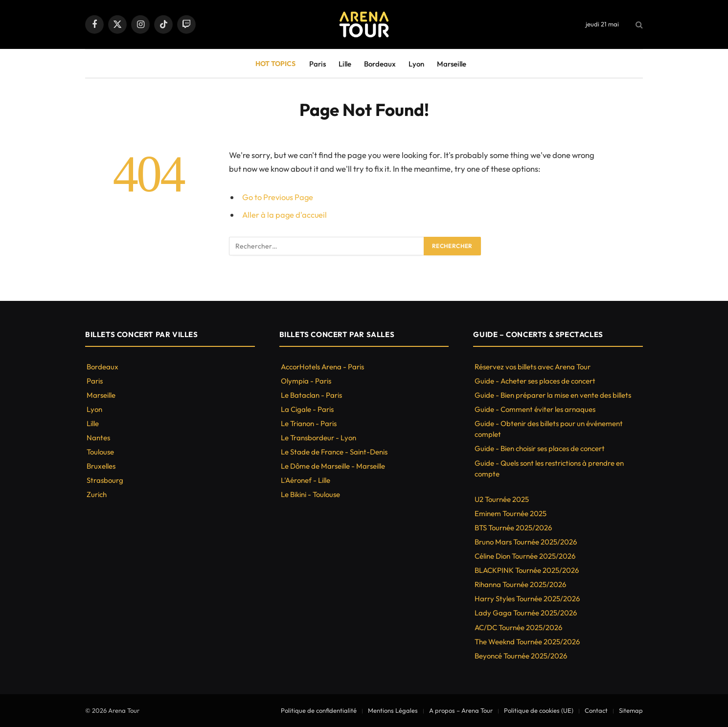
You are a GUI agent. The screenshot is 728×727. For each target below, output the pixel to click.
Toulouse (100, 452)
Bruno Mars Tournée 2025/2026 (526, 542)
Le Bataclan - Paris (311, 395)
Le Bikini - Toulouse (310, 494)
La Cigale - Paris (307, 409)
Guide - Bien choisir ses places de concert (540, 448)
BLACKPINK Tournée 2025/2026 (527, 570)
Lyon (416, 64)
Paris (318, 64)
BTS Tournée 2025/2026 (513, 528)
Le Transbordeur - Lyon (318, 438)
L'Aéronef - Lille (306, 480)
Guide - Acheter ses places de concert (535, 381)
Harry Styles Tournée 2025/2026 (527, 599)
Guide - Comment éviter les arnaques (535, 409)
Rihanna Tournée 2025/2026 (520, 584)
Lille (345, 64)
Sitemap (631, 710)
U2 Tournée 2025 (502, 499)
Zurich (97, 494)
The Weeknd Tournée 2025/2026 (527, 642)
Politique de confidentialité (319, 710)
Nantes (98, 438)
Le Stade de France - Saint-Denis (334, 452)
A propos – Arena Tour (461, 710)
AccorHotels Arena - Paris (322, 367)
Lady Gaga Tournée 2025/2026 (526, 613)
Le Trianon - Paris (309, 423)
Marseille (452, 64)
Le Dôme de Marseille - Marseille (333, 466)
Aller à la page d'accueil (285, 215)
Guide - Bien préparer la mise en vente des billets (553, 395)
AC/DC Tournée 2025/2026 (518, 627)
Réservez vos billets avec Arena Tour (533, 367)
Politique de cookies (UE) (539, 710)
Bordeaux (380, 64)
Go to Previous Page (278, 197)
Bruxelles (101, 466)
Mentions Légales (393, 710)
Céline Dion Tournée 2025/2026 (525, 556)
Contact (596, 710)
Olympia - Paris (306, 381)
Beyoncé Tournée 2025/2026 (521, 656)
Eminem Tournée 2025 (511, 513)
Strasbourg (105, 480)
